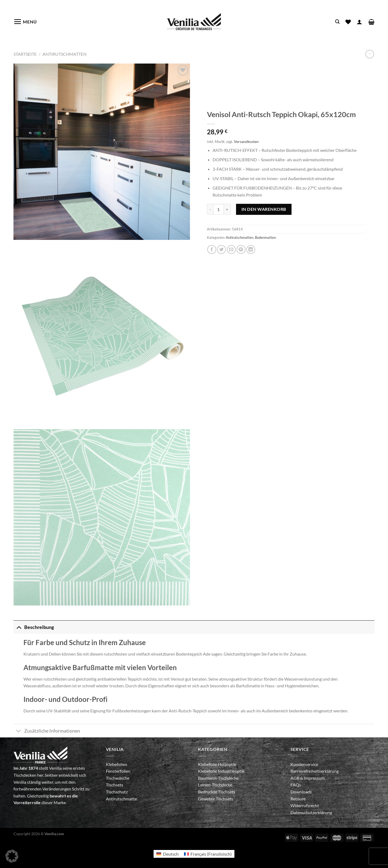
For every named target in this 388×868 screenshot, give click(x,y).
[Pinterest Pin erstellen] (241, 249)
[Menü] (25, 22)
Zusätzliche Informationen (47, 731)
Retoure (298, 799)
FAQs (296, 785)
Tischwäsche (118, 778)
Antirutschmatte (121, 799)
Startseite (25, 54)
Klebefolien (117, 764)
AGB (295, 778)
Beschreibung (34, 627)
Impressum (314, 778)
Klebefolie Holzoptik (217, 764)
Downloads (301, 792)
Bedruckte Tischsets (217, 792)
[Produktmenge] (219, 209)
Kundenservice (304, 764)
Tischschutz (117, 792)
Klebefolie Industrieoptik (221, 771)
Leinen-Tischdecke (215, 785)
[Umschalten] (19, 627)
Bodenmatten (265, 237)
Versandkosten (246, 141)
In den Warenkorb (264, 209)
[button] (12, 856)
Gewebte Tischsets (216, 799)
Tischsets (115, 785)
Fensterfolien (118, 771)
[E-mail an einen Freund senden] (231, 249)
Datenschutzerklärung (311, 812)
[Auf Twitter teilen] (221, 249)
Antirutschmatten (65, 54)
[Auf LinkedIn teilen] (251, 249)
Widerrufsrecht (305, 805)
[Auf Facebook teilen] (212, 249)
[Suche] (337, 22)
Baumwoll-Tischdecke (218, 778)
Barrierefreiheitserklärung (315, 771)
